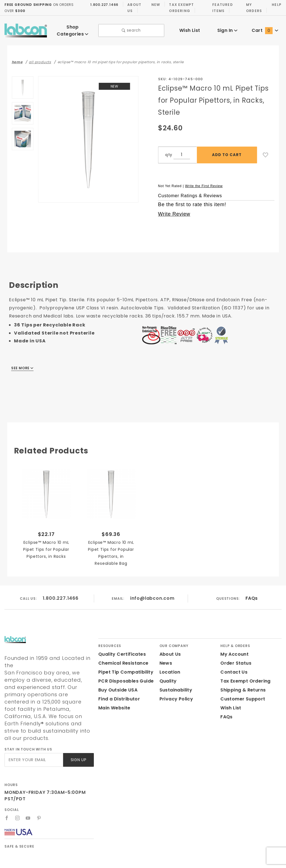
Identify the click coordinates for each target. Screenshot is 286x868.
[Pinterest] (39, 799)
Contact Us (233, 668)
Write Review (174, 210)
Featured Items (221, 8)
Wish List (190, 28)
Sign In (227, 28)
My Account (233, 650)
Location (169, 668)
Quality (167, 677)
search (131, 29)
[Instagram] (18, 799)
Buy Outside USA (118, 686)
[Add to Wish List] (266, 151)
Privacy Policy (175, 695)
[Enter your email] (33, 741)
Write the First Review (204, 182)
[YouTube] (28, 799)
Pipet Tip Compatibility (124, 668)
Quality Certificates (120, 650)
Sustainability (175, 686)
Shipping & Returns (242, 686)
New (154, 4)
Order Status (235, 659)
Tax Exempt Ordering (180, 8)
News (165, 659)
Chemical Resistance (122, 659)
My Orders (253, 8)
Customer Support (241, 695)
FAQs (252, 594)
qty (168, 151)
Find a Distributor (118, 695)
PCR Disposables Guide (125, 677)
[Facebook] (7, 799)
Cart (265, 28)
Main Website (113, 704)
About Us (133, 8)
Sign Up (78, 741)
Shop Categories (73, 28)
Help (276, 4)
